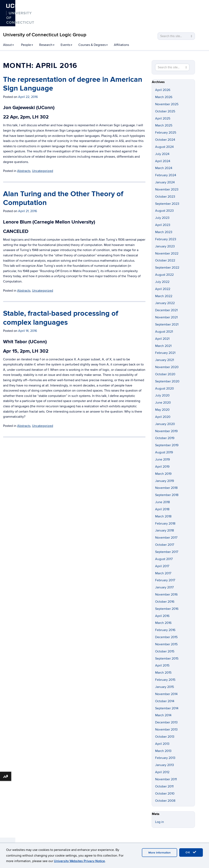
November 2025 (167, 104)
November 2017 (166, 538)
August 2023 (164, 211)
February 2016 (165, 630)
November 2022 (167, 254)
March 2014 (163, 715)
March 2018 (163, 516)
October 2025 (165, 111)
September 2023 (167, 204)
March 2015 (163, 673)
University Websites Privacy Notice (79, 861)
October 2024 (165, 140)
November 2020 (167, 367)
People (27, 45)
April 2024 (163, 161)
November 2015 (166, 644)
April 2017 (162, 566)
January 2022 (165, 303)
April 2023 (163, 225)
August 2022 (164, 275)
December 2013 (166, 722)
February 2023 (166, 239)
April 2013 (162, 744)
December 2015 (166, 637)
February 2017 (165, 580)
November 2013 (166, 730)
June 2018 (162, 502)
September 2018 (167, 495)
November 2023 (167, 189)
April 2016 (162, 616)
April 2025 (163, 118)
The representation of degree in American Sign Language (73, 84)
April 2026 (163, 90)
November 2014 (166, 694)
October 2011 (164, 786)
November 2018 (166, 488)
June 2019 (162, 459)
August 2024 (164, 147)
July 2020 (162, 395)
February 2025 (166, 133)
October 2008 (165, 801)
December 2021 (166, 310)
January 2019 (165, 481)
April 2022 (163, 289)
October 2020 (165, 374)
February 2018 (165, 524)
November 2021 (166, 317)
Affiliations (121, 45)
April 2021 (162, 339)
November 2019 (166, 431)
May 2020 (162, 410)
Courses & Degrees (93, 45)
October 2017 (165, 545)
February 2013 (165, 758)
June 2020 (163, 403)
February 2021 (165, 353)
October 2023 (165, 197)
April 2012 (162, 772)
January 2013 (165, 765)
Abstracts (24, 171)
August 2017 (164, 559)
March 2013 (163, 751)
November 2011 (166, 779)
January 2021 (165, 360)
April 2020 (163, 417)
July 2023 (162, 218)
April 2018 (162, 509)
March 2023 (164, 232)
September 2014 (167, 708)
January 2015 (165, 687)
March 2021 (163, 346)
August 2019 (164, 452)
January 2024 (165, 182)
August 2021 (164, 332)
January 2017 (164, 587)
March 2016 (163, 623)
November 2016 (166, 595)
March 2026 (164, 97)
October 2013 (165, 737)
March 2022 (164, 296)
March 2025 (164, 125)
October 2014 (165, 701)
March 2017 (163, 573)
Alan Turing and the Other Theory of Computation (63, 198)
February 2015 (165, 680)
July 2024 (162, 154)
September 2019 (167, 445)
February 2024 (166, 175)
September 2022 (167, 268)
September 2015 (167, 659)
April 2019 (162, 467)
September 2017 (167, 552)
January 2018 (165, 530)
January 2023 (165, 246)
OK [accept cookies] (191, 852)
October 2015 (165, 651)
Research (47, 45)
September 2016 (167, 609)
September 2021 (167, 324)
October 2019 (165, 438)
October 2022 (165, 260)
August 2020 (165, 389)
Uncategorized (43, 171)
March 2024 (164, 168)
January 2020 (165, 424)
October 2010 (165, 794)
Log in (160, 822)
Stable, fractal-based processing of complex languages (61, 318)
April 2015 (162, 665)
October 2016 (165, 602)
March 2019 (163, 474)
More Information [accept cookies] (160, 853)
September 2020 (167, 381)
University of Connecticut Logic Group (45, 35)
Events (66, 45)
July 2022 (162, 282)
